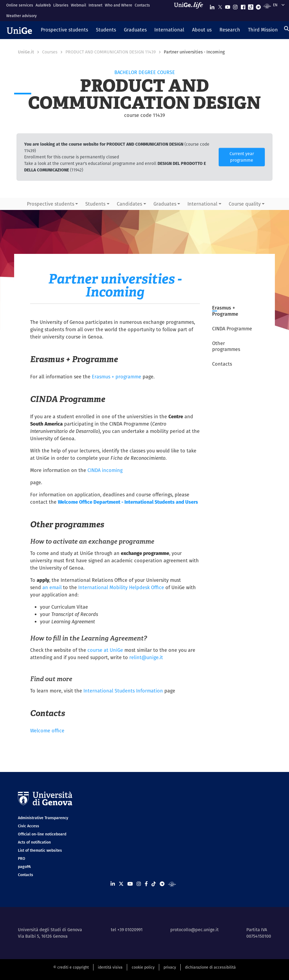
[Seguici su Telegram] (258, 6)
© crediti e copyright (71, 967)
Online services (20, 5)
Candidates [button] (129, 204)
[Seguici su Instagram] (235, 6)
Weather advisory (21, 16)
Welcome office (47, 731)
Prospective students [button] (51, 204)
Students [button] (95, 204)
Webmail (78, 5)
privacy (170, 967)
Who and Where (119, 5)
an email (52, 587)
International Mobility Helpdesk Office (121, 587)
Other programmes (226, 346)
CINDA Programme (232, 329)
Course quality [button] (245, 204)
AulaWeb (43, 5)
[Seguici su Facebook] (243, 6)
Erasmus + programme (117, 377)
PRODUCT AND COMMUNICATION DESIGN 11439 (111, 52)
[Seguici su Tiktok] (251, 6)
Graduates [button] (165, 204)
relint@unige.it (146, 657)
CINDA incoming (105, 470)
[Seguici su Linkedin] (212, 6)
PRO (22, 858)
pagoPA (24, 867)
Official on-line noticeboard (42, 834)
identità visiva (110, 967)
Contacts (142, 5)
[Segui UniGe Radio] (267, 6)
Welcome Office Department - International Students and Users (128, 502)
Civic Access (29, 826)
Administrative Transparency (43, 818)
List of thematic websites (40, 850)
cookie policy (143, 967)
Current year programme (242, 157)
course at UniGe (105, 650)
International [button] (202, 204)
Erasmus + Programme (225, 311)
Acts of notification (34, 842)
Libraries (61, 5)
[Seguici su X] (220, 6)
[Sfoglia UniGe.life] (190, 10)
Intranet (95, 5)
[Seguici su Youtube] (228, 6)
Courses (50, 52)
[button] (65, 30)
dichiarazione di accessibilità (210, 967)
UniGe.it (26, 52)
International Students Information (123, 691)
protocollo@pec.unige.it (194, 930)
